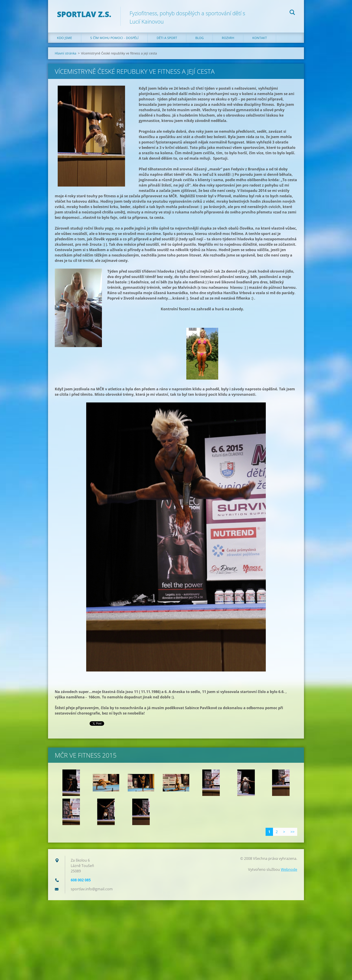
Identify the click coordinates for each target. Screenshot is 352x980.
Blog (199, 38)
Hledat (292, 13)
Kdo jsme (65, 38)
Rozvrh (228, 38)
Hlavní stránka (66, 53)
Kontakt (260, 38)
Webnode (289, 869)
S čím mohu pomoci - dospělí (114, 38)
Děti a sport (167, 38)
